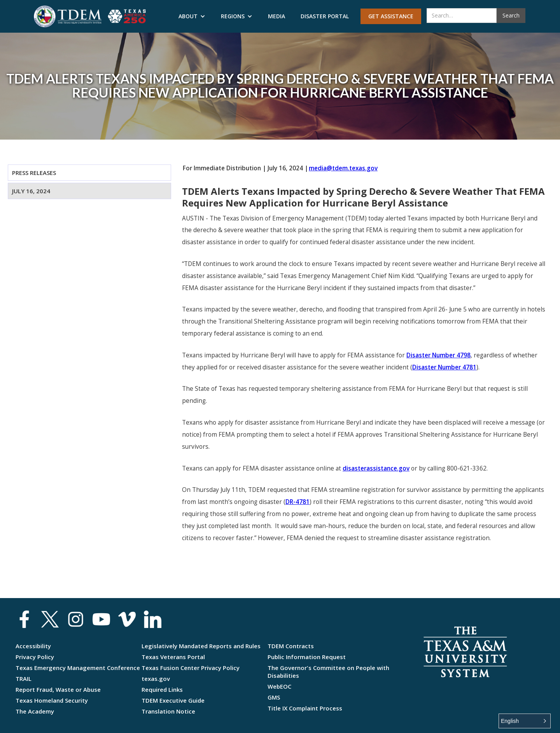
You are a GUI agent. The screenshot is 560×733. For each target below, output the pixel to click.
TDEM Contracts (291, 646)
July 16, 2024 (31, 191)
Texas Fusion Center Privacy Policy (191, 668)
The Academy (35, 711)
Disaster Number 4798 (438, 355)
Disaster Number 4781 (444, 367)
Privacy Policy (35, 657)
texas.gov (156, 679)
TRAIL (24, 679)
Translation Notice (168, 711)
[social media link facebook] (24, 619)
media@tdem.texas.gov (343, 168)
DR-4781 (297, 502)
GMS (274, 697)
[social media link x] (50, 619)
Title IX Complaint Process (305, 708)
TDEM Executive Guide (173, 700)
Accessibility (33, 646)
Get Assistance (391, 16)
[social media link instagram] (76, 619)
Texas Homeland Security (52, 700)
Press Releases (34, 173)
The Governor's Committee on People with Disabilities (328, 672)
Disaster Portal (325, 16)
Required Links (162, 689)
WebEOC (279, 686)
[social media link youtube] (101, 619)
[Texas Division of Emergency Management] (67, 16)
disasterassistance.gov (376, 468)
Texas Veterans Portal (173, 657)
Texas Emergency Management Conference (78, 668)
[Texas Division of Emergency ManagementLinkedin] (153, 619)
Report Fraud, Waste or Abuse (58, 689)
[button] (192, 16)
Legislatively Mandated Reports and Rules (201, 646)
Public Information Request (307, 657)
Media (276, 16)
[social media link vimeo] (127, 619)
